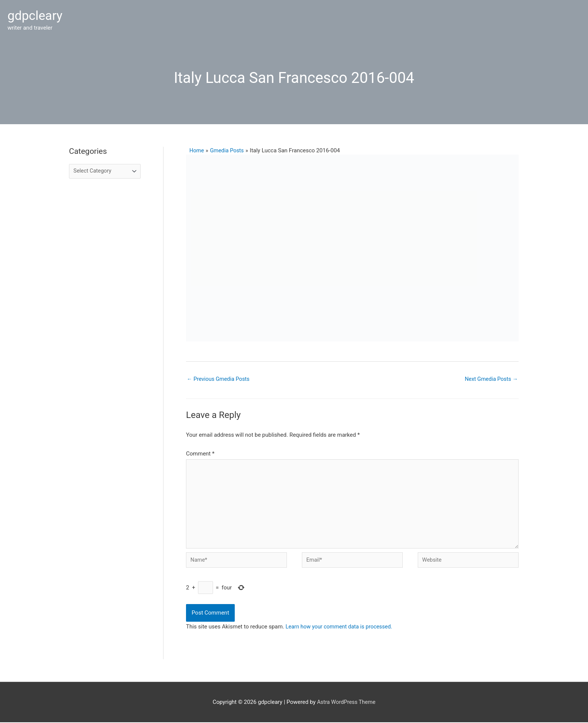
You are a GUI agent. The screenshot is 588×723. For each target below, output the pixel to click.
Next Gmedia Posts (490, 375)
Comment (200, 450)
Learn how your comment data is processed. (341, 627)
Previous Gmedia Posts (219, 375)
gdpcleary (36, 14)
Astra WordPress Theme (346, 702)
